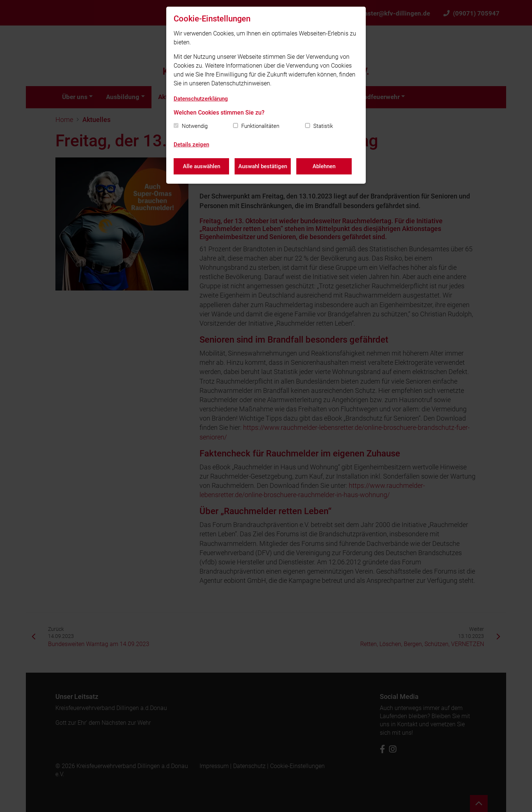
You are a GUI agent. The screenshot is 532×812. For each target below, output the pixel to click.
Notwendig (195, 126)
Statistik (323, 126)
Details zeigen (191, 145)
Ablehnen (324, 166)
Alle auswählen (202, 166)
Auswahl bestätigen (263, 166)
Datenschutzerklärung (201, 99)
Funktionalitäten (260, 126)
